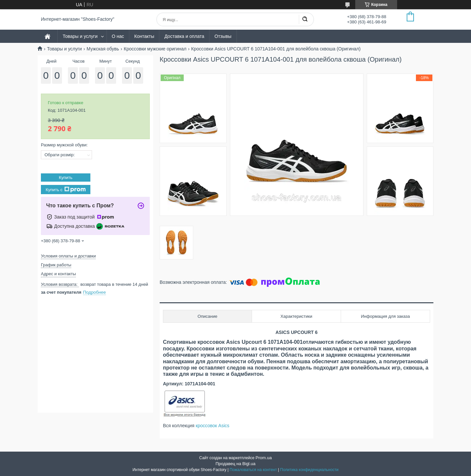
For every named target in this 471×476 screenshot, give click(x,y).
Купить (65, 178)
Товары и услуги (80, 36)
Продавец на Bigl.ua (235, 464)
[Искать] (305, 19)
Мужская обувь (103, 49)
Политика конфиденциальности (309, 470)
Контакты (144, 36)
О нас (118, 36)
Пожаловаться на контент (253, 470)
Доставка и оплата (184, 36)
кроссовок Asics (212, 426)
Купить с (65, 190)
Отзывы (223, 36)
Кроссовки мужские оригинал (155, 49)
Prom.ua (264, 458)
